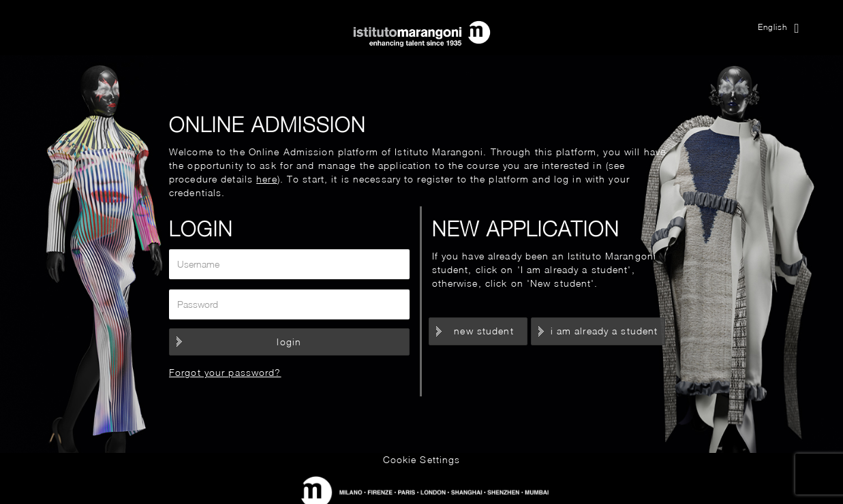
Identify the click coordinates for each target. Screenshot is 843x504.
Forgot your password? (225, 372)
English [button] (779, 28)
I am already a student (604, 331)
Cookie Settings (422, 459)
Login (289, 342)
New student (484, 331)
